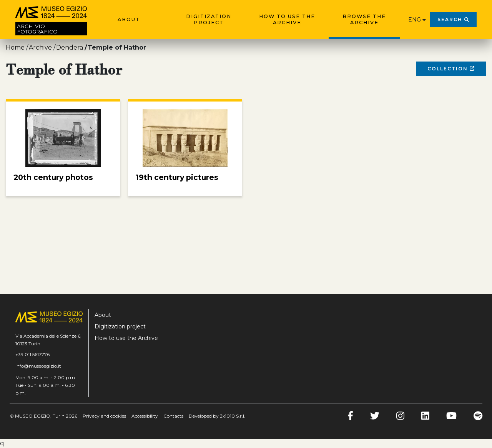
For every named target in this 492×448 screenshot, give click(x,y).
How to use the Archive (287, 19)
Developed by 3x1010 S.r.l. (217, 416)
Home (15, 47)
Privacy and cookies (104, 416)
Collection (451, 69)
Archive (40, 47)
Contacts (173, 416)
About (129, 19)
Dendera (70, 47)
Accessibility (145, 416)
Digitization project (209, 19)
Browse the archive (364, 19)
